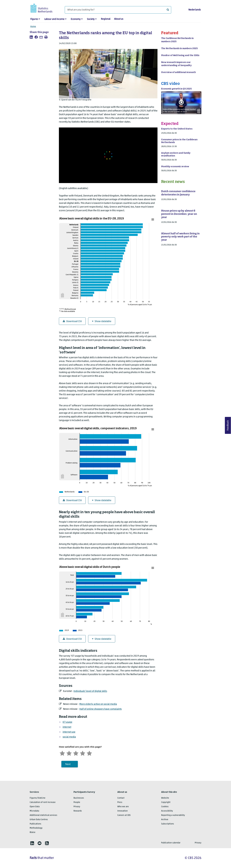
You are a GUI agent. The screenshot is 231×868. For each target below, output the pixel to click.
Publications (35, 824)
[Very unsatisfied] (62, 753)
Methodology (36, 828)
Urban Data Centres (39, 820)
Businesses (79, 798)
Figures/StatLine (38, 798)
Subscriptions (168, 824)
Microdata (34, 811)
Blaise (33, 832)
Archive (165, 820)
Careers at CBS (124, 815)
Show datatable (102, 321)
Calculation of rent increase (43, 802)
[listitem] (31, 37)
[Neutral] (76, 753)
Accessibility (167, 811)
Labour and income (54, 19)
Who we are (123, 807)
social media (69, 737)
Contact (121, 798)
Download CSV (72, 321)
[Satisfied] (83, 753)
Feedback (228, 425)
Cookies (165, 807)
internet (67, 727)
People (77, 802)
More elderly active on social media (98, 704)
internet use (69, 732)
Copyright (166, 802)
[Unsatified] (69, 753)
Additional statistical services (43, 815)
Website (165, 798)
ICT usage (67, 722)
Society (91, 19)
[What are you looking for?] (118, 10)
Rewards (78, 811)
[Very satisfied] (89, 753)
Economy (76, 19)
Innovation (122, 811)
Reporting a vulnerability (173, 815)
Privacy (77, 807)
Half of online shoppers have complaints (101, 709)
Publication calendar (171, 843)
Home (33, 27)
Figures (34, 19)
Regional (106, 19)
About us (119, 19)
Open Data (35, 807)
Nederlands (195, 10)
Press (120, 802)
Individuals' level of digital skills (90, 691)
